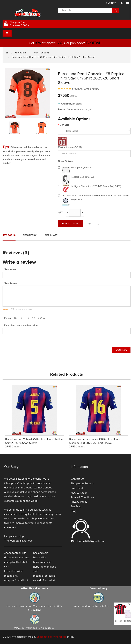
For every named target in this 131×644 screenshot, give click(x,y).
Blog (74, 511)
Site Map (76, 506)
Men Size (64, 125)
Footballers (21, 53)
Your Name (10, 269)
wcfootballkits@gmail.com (89, 541)
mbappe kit (11, 576)
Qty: (61, 213)
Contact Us (77, 479)
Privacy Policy (79, 502)
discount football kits (17, 558)
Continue (121, 350)
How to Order (79, 493)
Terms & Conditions (82, 497)
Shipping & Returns (82, 484)
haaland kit (40, 558)
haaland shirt (41, 553)
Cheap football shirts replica (51, 637)
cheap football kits (15, 553)
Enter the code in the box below (21, 325)
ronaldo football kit (44, 580)
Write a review (91, 89)
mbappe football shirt (17, 580)
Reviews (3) (9, 235)
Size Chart (51, 235)
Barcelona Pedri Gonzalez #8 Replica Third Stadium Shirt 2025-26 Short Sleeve (54, 57)
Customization (65, 147)
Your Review (11, 283)
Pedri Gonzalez (41, 53)
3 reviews (77, 89)
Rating (7, 318)
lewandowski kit (14, 571)
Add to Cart (71, 223)
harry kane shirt (42, 562)
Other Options (66, 161)
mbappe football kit (45, 576)
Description (30, 235)
